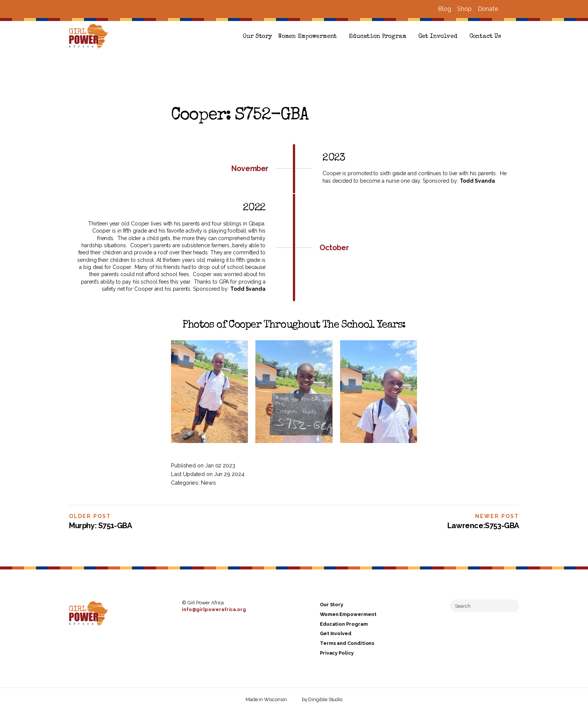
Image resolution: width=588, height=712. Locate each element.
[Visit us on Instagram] (516, 9)
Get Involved (438, 37)
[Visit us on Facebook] (507, 9)
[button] (516, 37)
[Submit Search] (510, 606)
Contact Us (485, 37)
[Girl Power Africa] (90, 37)
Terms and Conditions (347, 643)
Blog (445, 9)
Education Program (377, 37)
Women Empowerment (307, 37)
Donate (488, 9)
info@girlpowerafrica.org (214, 609)
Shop (464, 9)
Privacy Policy (337, 653)
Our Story (257, 37)
